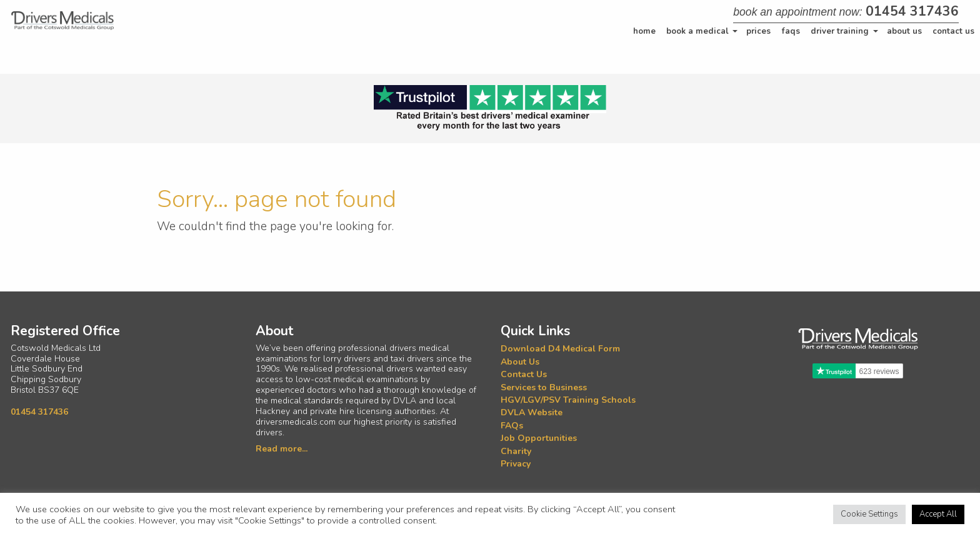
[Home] (62, 21)
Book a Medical (697, 31)
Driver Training (840, 31)
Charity (516, 451)
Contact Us (953, 31)
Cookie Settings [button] (869, 514)
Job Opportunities (539, 438)
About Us (904, 31)
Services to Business (544, 387)
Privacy (516, 464)
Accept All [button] (938, 514)
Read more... (282, 449)
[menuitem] (644, 32)
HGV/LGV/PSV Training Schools (568, 400)
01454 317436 (912, 11)
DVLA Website (532, 413)
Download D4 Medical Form (560, 349)
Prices (758, 31)
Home (644, 31)
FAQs (791, 31)
